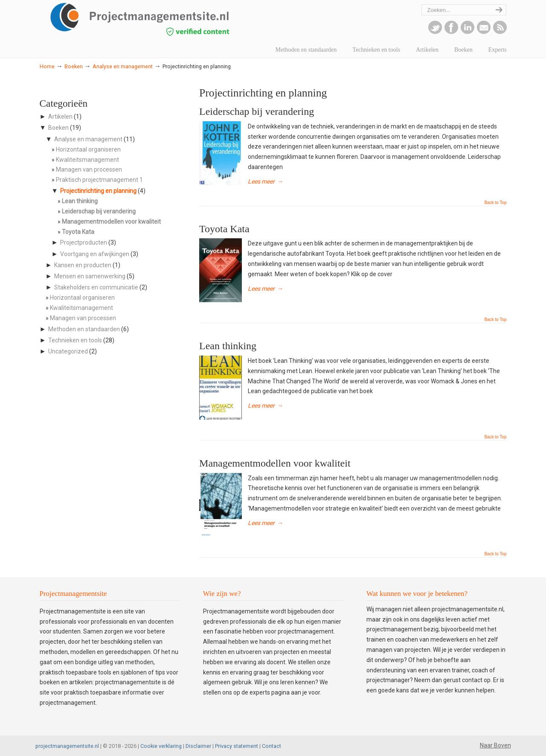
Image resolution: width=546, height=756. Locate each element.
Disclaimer (198, 746)
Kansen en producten (83, 265)
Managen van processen (89, 169)
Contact (272, 746)
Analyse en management (123, 66)
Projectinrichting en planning (98, 191)
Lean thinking (228, 346)
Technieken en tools (75, 340)
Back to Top (495, 203)
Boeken (74, 66)
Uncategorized (68, 351)
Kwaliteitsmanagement (87, 160)
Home (47, 66)
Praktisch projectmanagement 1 (99, 180)
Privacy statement (237, 746)
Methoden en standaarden (84, 329)
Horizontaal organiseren (88, 149)
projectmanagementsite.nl (67, 746)
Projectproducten (84, 242)
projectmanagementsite (159, 19)
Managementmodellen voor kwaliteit (275, 463)
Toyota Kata (224, 229)
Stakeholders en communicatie (96, 287)
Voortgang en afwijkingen (95, 254)
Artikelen (60, 117)
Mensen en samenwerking (90, 276)
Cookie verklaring (161, 746)
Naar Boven (495, 745)
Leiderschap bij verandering (257, 111)
